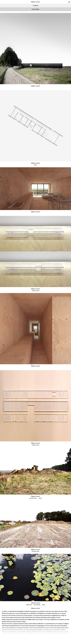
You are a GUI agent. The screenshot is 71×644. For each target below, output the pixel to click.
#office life (29, 605)
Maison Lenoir (36, 86)
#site (40, 498)
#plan (35, 165)
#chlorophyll (37, 605)
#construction (33, 498)
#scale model (35, 291)
